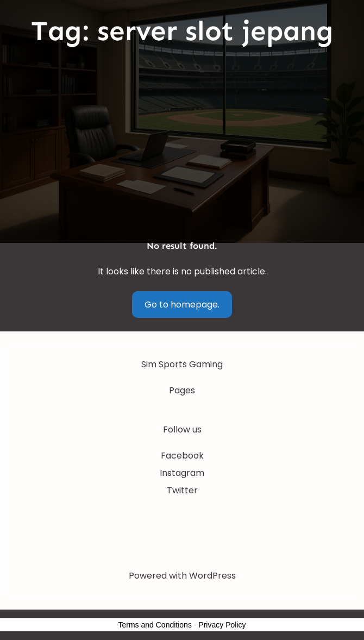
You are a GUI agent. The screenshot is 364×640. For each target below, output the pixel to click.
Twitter (182, 490)
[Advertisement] (182, 143)
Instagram (182, 473)
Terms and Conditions (155, 625)
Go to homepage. (182, 305)
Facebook (182, 456)
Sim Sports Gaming (182, 364)
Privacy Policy (222, 625)
